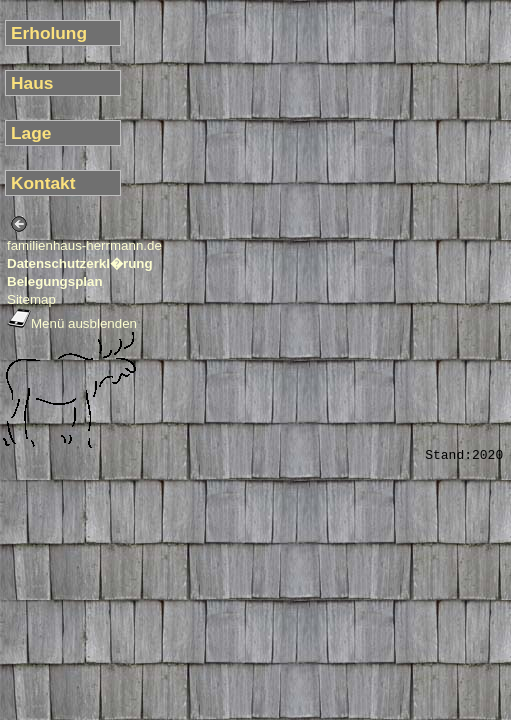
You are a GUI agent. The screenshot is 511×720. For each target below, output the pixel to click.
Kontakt (43, 183)
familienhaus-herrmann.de (84, 245)
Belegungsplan (55, 281)
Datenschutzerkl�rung (80, 263)
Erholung (49, 33)
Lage (31, 133)
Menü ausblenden (72, 323)
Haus (32, 83)
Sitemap (31, 299)
